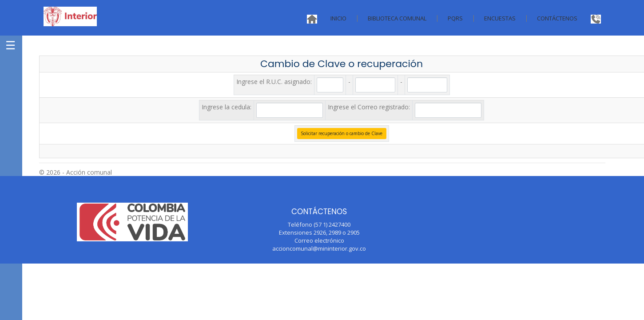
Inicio (338, 18)
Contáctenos (557, 18)
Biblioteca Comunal (397, 18)
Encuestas (500, 18)
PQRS (455, 18)
